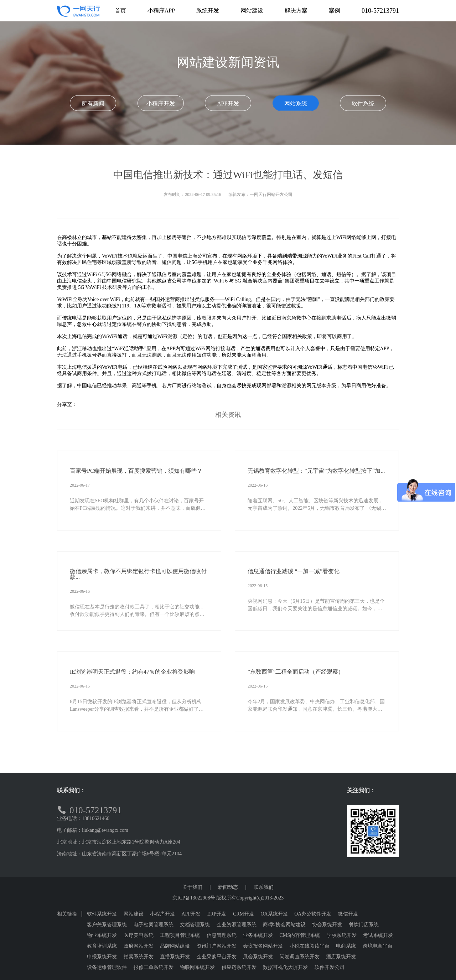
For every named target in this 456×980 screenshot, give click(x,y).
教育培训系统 (102, 946)
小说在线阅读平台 (310, 946)
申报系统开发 (102, 957)
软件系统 (363, 103)
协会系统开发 (327, 925)
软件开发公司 (330, 967)
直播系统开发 (175, 957)
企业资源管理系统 (237, 925)
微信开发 (348, 914)
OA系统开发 (274, 914)
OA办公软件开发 (313, 914)
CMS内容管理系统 (300, 935)
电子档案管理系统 (154, 925)
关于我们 (192, 887)
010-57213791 (380, 11)
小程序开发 (161, 103)
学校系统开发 (342, 935)
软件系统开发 (102, 914)
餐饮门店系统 (364, 925)
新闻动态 (228, 887)
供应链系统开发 (239, 967)
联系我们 (264, 887)
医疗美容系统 (139, 935)
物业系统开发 (102, 935)
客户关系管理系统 (107, 925)
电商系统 (346, 946)
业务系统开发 (258, 935)
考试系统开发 (378, 935)
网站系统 (296, 103)
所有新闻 (93, 103)
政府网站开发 (139, 946)
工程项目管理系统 (180, 935)
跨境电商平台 (378, 946)
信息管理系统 (222, 935)
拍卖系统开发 (139, 957)
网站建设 (134, 914)
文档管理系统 (195, 925)
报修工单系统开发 (154, 967)
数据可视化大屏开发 (285, 967)
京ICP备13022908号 (194, 898)
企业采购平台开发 (217, 957)
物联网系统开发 (197, 967)
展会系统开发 (258, 957)
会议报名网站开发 (263, 946)
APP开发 (228, 103)
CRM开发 (243, 914)
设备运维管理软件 (107, 967)
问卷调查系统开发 (300, 957)
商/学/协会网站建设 (284, 925)
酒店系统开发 (341, 957)
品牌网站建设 (175, 946)
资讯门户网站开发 (217, 946)
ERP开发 (217, 914)
